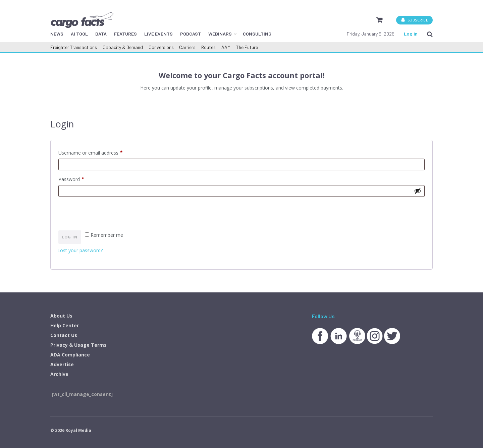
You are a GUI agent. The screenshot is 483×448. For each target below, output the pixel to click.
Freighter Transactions (74, 47)
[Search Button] (430, 34)
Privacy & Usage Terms (78, 345)
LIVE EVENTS (158, 34)
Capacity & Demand (123, 47)
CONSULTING (257, 34)
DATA (101, 34)
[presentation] (108, 213)
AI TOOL (79, 34)
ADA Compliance (70, 355)
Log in (70, 237)
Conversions (161, 47)
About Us (61, 316)
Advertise (62, 364)
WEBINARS (220, 34)
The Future (247, 47)
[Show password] (418, 191)
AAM (226, 47)
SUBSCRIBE (415, 20)
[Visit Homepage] (82, 20)
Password (81, 179)
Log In (411, 34)
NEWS (57, 34)
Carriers (187, 47)
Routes (208, 47)
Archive (59, 374)
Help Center (65, 325)
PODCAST (191, 34)
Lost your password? (80, 250)
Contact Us (64, 335)
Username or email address (100, 152)
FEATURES (125, 34)
